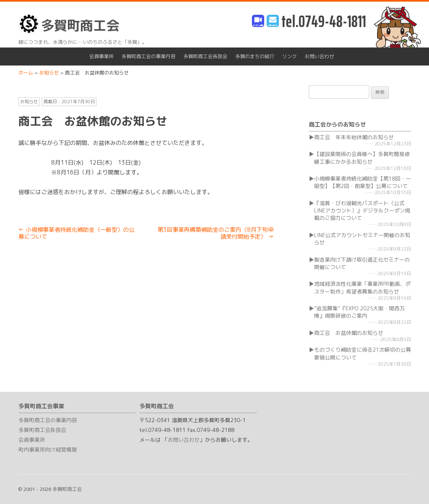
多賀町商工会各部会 (205, 56)
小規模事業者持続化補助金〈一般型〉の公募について (76, 233)
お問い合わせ (319, 56)
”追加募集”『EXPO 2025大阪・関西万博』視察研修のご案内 (359, 312)
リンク (290, 56)
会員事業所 (101, 56)
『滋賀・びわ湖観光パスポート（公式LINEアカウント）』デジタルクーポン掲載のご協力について (362, 210)
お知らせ (29, 102)
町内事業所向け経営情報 (48, 450)
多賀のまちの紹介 (255, 56)
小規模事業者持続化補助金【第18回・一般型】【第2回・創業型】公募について (363, 182)
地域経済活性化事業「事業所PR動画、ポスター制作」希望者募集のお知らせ (362, 287)
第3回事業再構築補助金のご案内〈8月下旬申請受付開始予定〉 (216, 233)
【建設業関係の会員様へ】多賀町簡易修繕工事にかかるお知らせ (362, 158)
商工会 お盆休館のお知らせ (349, 333)
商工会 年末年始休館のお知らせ (354, 137)
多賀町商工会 (69, 24)
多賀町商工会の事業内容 (148, 56)
